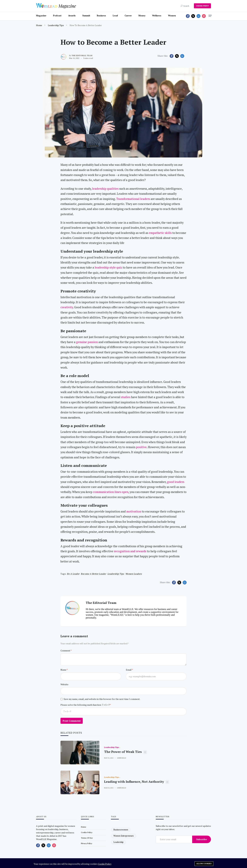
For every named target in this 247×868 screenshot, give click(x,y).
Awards (72, 16)
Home (39, 25)
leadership (118, 842)
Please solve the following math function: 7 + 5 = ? (85, 705)
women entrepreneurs (124, 836)
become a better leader (93, 574)
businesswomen (121, 830)
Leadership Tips (56, 25)
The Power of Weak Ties (123, 752)
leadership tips (116, 574)
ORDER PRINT (202, 6)
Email (129, 670)
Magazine (41, 16)
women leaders (134, 574)
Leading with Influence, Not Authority (134, 782)
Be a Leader (73, 574)
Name (64, 670)
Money (142, 16)
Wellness (157, 16)
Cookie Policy (105, 864)
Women (172, 16)
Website (64, 684)
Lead (115, 16)
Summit (86, 16)
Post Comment (72, 721)
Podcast (57, 16)
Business (101, 16)
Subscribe (202, 839)
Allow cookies (204, 864)
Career (128, 16)
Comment (66, 651)
